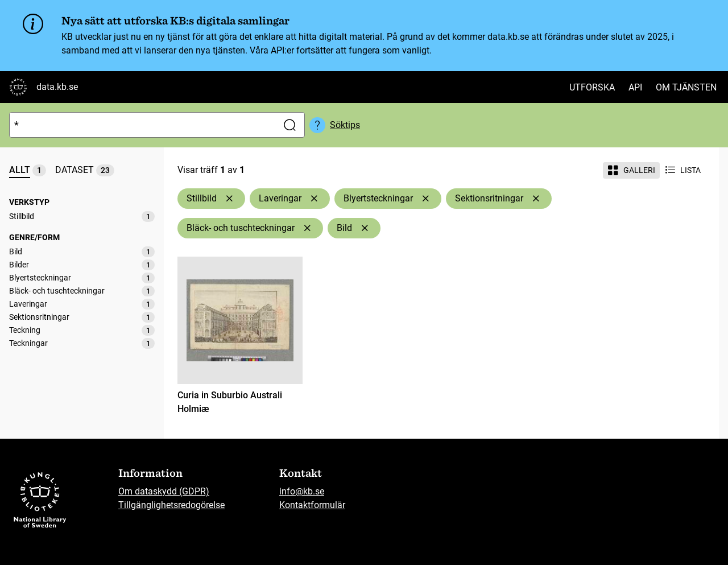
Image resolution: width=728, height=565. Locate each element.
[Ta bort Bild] (365, 228)
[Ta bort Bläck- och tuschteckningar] (307, 228)
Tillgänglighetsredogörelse (171, 505)
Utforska (592, 87)
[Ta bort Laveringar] (314, 199)
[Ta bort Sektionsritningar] (536, 199)
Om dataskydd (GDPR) (164, 491)
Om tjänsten (686, 87)
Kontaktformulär (312, 505)
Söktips (345, 125)
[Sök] (141, 125)
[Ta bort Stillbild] (229, 199)
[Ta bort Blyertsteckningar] (425, 199)
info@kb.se (302, 491)
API (635, 87)
